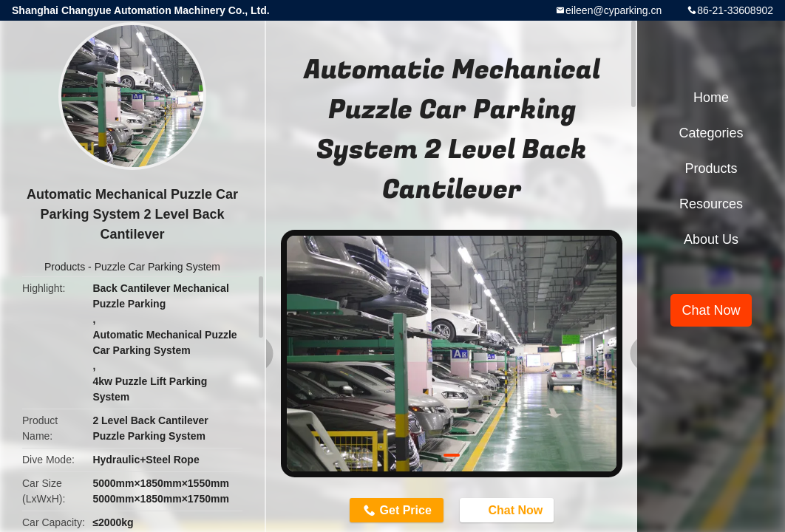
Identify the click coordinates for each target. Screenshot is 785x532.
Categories (711, 133)
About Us (711, 239)
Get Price (406, 510)
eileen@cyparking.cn (614, 10)
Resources (711, 204)
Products (65, 267)
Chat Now (508, 509)
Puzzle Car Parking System (157, 267)
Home (711, 98)
